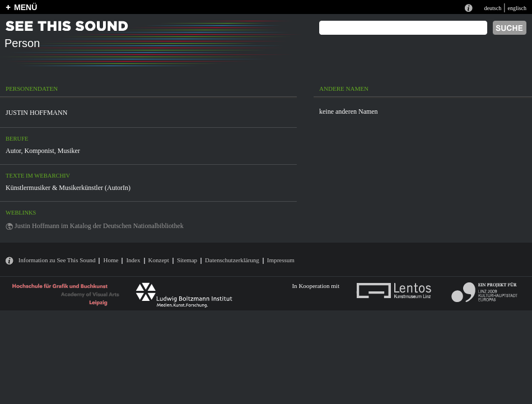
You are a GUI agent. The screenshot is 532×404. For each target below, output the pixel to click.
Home (111, 260)
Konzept (159, 260)
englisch (517, 8)
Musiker (69, 151)
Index (133, 260)
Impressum (281, 260)
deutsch (493, 8)
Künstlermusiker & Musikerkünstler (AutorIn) (68, 188)
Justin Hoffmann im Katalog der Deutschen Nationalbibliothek (99, 226)
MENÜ (25, 7)
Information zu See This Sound (57, 260)
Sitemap (187, 260)
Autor (13, 151)
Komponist (39, 151)
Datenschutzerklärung (232, 260)
